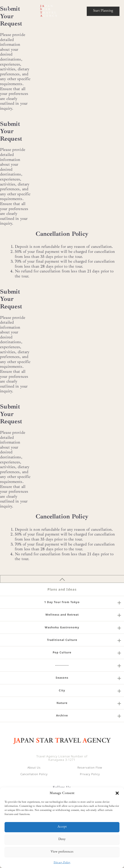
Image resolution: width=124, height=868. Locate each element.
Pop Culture (62, 652)
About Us (34, 768)
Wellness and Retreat (62, 615)
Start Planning (103, 11)
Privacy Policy (62, 862)
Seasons (62, 678)
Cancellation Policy (34, 774)
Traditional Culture (62, 640)
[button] (117, 793)
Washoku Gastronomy (62, 627)
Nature (62, 703)
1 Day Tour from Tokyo (62, 602)
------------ (62, 665)
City (62, 690)
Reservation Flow (90, 768)
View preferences (62, 852)
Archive (62, 715)
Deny (62, 840)
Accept (62, 827)
